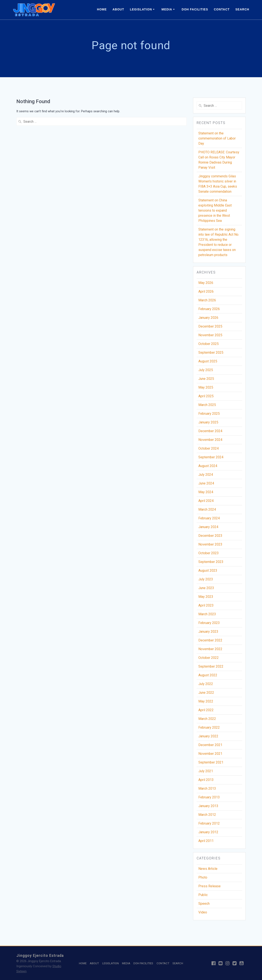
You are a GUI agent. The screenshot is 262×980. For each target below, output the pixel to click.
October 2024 (209, 450)
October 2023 (209, 555)
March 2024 (207, 511)
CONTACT (222, 9)
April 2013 (206, 781)
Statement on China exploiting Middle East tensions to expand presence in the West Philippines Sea (215, 212)
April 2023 (206, 607)
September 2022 (211, 668)
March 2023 (207, 616)
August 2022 (208, 677)
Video (203, 914)
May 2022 (206, 703)
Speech (204, 905)
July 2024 (206, 476)
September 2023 (211, 563)
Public (203, 896)
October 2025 (209, 345)
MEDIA (167, 9)
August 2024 (208, 467)
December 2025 (210, 328)
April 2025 (206, 398)
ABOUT (118, 9)
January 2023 (208, 633)
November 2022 (210, 650)
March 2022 (207, 720)
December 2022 (210, 642)
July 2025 (206, 371)
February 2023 (209, 624)
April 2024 (206, 502)
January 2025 (208, 424)
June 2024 (206, 485)
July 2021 (206, 773)
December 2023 (210, 537)
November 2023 (210, 546)
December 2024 (210, 432)
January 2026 (208, 319)
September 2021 (211, 764)
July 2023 (206, 581)
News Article (208, 870)
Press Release (209, 888)
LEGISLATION (141, 9)
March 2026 (207, 302)
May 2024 (206, 494)
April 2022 (206, 711)
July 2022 (206, 685)
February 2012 (209, 825)
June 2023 (206, 589)
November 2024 (210, 441)
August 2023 (208, 572)
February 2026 (209, 310)
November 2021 (210, 755)
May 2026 (206, 284)
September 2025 (211, 354)
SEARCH (242, 9)
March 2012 (207, 816)
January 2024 (208, 528)
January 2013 (208, 807)
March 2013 (207, 790)
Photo (203, 879)
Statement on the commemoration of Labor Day (217, 140)
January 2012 (208, 834)
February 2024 (209, 520)
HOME (102, 9)
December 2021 (210, 746)
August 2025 (208, 363)
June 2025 (206, 380)
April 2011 (206, 842)
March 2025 (207, 406)
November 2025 (210, 337)
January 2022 (208, 738)
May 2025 (206, 389)
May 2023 (206, 598)
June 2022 (206, 694)
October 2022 (209, 659)
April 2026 (206, 293)
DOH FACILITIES (195, 9)
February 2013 (209, 799)
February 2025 (209, 415)
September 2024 (211, 459)
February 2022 (209, 729)
